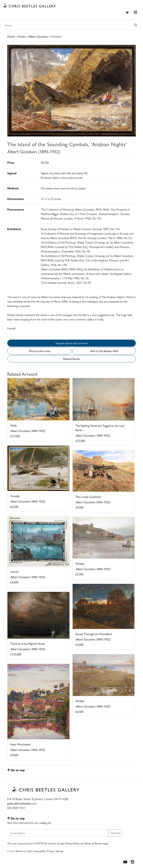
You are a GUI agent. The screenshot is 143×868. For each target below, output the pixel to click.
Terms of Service (93, 843)
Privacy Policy (72, 843)
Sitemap (59, 851)
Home (11, 36)
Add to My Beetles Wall (104, 351)
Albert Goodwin (38, 36)
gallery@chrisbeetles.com (22, 803)
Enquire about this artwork (72, 343)
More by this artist (39, 351)
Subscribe (115, 833)
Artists (22, 36)
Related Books (71, 359)
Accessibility (39, 851)
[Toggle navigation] (136, 12)
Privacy (50, 851)
